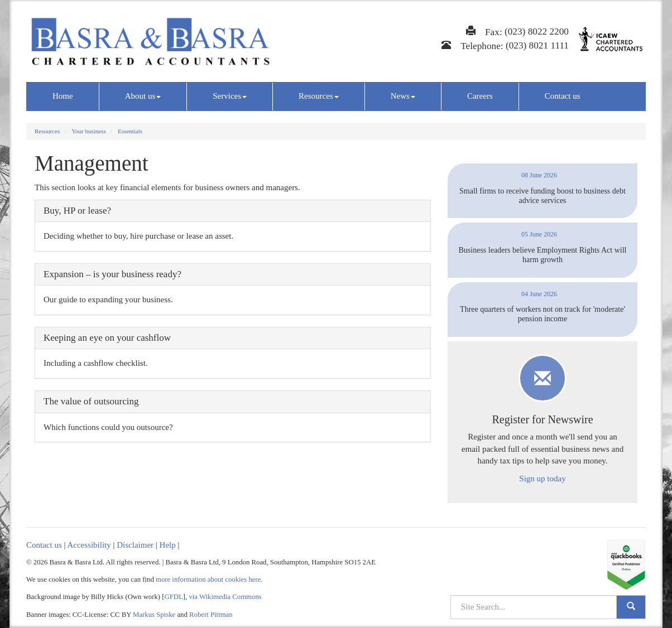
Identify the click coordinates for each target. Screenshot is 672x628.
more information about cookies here (208, 579)
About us (143, 96)
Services (230, 96)
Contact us (563, 96)
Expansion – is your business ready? (112, 274)
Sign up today (542, 479)
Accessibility (89, 545)
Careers (480, 96)
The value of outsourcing (91, 401)
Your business (89, 131)
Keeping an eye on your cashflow (107, 338)
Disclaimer (135, 545)
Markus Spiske (154, 615)
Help (168, 545)
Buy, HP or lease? (77, 211)
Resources (319, 96)
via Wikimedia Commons (225, 597)
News (403, 96)
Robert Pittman (211, 615)
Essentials (130, 131)
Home (63, 96)
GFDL (174, 597)
